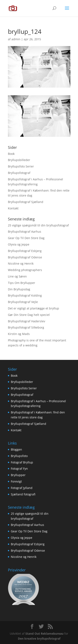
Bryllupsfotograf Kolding (25, 295)
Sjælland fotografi (23, 494)
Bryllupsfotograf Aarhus (25, 232)
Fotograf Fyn (19, 469)
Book (11, 154)
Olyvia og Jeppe (19, 244)
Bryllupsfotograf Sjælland (26, 202)
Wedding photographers (25, 270)
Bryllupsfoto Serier (21, 166)
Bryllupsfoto (19, 456)
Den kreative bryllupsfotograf (39, 639)
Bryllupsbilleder (19, 160)
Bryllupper (18, 475)
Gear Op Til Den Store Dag (26, 238)
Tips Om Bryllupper (22, 283)
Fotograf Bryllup (22, 462)
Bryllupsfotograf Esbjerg (25, 251)
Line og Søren (17, 276)
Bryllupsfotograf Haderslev (27, 321)
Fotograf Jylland (22, 488)
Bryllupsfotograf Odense (25, 257)
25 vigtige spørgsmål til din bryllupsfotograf (38, 225)
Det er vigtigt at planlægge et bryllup (33, 308)
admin (16, 39)
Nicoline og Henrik (21, 263)
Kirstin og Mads (19, 334)
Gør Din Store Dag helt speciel (29, 315)
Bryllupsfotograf (19, 173)
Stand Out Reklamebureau (44, 634)
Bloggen (16, 449)
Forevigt (16, 481)
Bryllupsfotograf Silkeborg (26, 327)
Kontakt (13, 208)
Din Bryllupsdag (19, 289)
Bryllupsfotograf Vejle (23, 302)
